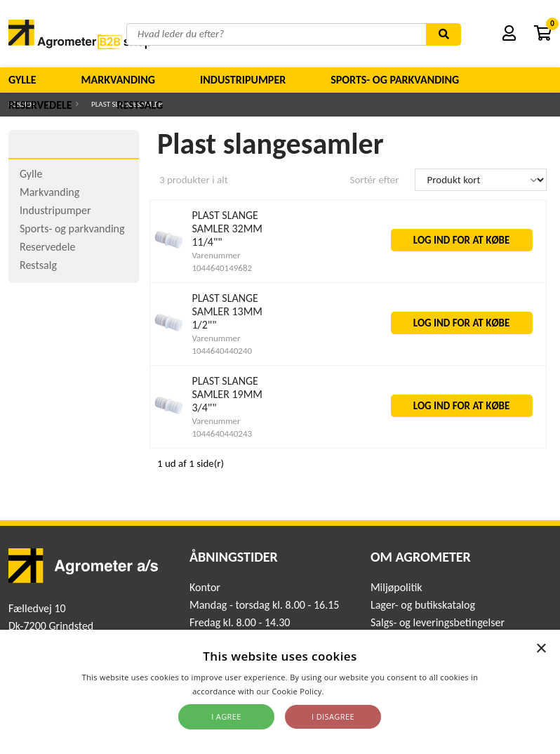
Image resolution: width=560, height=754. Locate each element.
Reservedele (40, 105)
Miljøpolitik (396, 587)
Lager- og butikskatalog (423, 605)
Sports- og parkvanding (395, 80)
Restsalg (140, 105)
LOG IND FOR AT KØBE (462, 240)
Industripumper (243, 80)
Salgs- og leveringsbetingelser (438, 622)
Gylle (22, 80)
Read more (347, 691)
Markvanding (118, 80)
